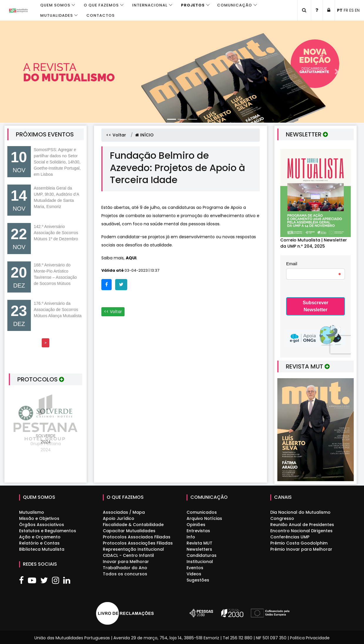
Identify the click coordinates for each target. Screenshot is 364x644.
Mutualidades (57, 15)
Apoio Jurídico (119, 518)
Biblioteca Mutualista (42, 549)
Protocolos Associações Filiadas (138, 543)
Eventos (195, 568)
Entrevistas (198, 531)
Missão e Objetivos (39, 518)
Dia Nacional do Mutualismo (300, 512)
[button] (27, 72)
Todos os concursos (125, 574)
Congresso (282, 518)
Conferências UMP (290, 537)
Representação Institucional (133, 549)
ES (352, 10)
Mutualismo (32, 512)
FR (346, 10)
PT (340, 10)
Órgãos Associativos (42, 525)
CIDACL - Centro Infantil (128, 555)
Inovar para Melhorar (126, 562)
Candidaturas (202, 555)
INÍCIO (144, 135)
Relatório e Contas (39, 543)
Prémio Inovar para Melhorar (301, 549)
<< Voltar (116, 135)
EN (357, 10)
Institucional (200, 562)
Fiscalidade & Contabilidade (133, 525)
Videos (194, 574)
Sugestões (198, 580)
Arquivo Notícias (204, 518)
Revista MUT (199, 543)
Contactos (100, 15)
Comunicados (202, 512)
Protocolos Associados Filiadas (137, 537)
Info (191, 537)
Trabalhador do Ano (125, 568)
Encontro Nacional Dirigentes (301, 531)
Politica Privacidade (310, 638)
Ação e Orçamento (40, 537)
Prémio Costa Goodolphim (299, 543)
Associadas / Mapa (124, 512)
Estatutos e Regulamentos (48, 531)
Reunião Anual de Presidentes (302, 525)
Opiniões (196, 525)
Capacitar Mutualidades (129, 531)
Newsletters (199, 549)
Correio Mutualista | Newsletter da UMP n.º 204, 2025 (314, 243)
